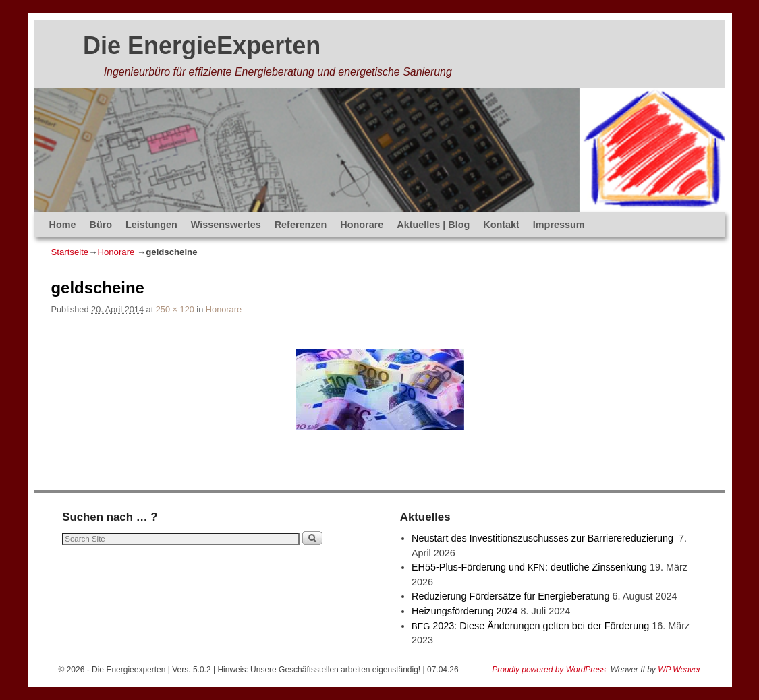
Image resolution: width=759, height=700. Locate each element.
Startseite (70, 252)
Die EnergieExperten (202, 46)
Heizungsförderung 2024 (465, 611)
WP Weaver (679, 670)
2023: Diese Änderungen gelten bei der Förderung (530, 626)
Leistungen (151, 225)
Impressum (559, 225)
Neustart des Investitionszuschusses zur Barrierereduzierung (544, 538)
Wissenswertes (226, 225)
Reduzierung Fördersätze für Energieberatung (511, 596)
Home (63, 225)
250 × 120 (175, 309)
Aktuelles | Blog (433, 225)
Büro (101, 225)
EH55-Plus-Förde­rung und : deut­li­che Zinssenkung (529, 567)
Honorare (362, 225)
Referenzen (301, 225)
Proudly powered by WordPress (549, 670)
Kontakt (501, 225)
